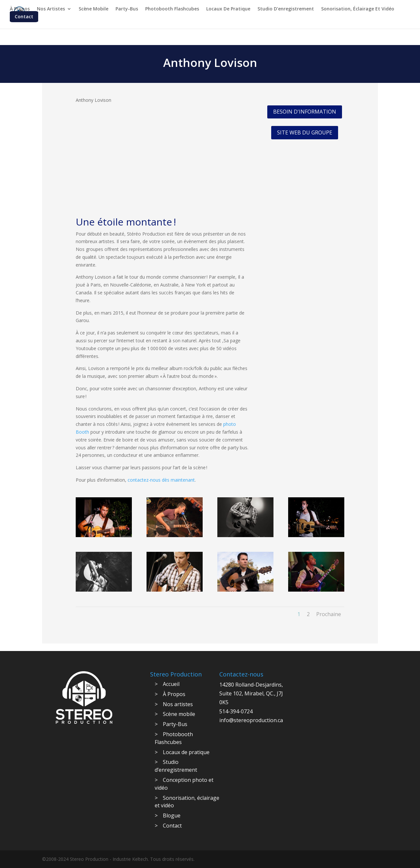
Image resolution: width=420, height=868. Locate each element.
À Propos (20, 9)
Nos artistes (51, 9)
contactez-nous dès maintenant (161, 480)
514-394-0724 (236, 711)
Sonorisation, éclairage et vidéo (358, 9)
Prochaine (329, 614)
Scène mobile (93, 9)
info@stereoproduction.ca (251, 720)
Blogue (172, 815)
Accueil (171, 684)
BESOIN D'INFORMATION (305, 112)
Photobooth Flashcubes (172, 9)
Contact (24, 16)
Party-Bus (127, 9)
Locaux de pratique (228, 9)
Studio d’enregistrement (286, 9)
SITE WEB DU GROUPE (305, 132)
